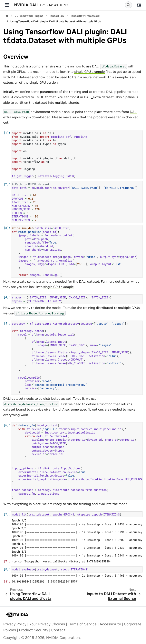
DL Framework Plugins (29, 16)
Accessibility (110, 624)
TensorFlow (57, 16)
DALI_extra (92, 97)
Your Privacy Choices (47, 624)
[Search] (128, 5)
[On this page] (139, 5)
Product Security (34, 630)
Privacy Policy (15, 624)
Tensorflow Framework (85, 16)
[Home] (7, 16)
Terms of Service (82, 624)
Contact (58, 630)
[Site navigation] (7, 5)
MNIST (8, 97)
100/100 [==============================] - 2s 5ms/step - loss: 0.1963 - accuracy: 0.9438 (77, 575)
